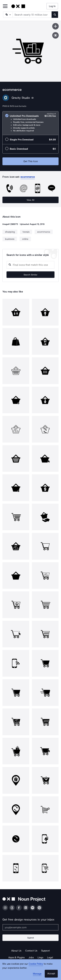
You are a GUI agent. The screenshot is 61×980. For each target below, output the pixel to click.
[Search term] (32, 15)
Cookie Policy (36, 964)
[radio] (30, 123)
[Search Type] (8, 15)
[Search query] (30, 265)
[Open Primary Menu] (5, 6)
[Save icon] (55, 26)
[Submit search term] (55, 15)
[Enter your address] (30, 927)
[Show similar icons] (55, 35)
